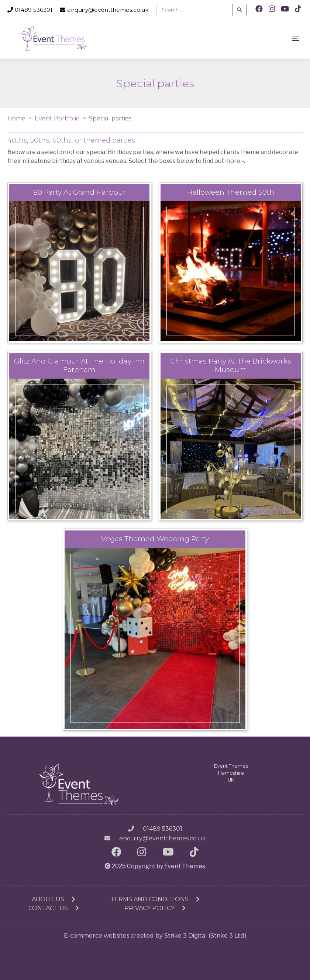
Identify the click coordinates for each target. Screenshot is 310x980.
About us (54, 899)
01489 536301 (30, 10)
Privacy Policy (155, 908)
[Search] (194, 10)
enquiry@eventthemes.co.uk (104, 10)
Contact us (54, 908)
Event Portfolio (57, 118)
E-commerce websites (97, 935)
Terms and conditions (155, 899)
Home (16, 118)
